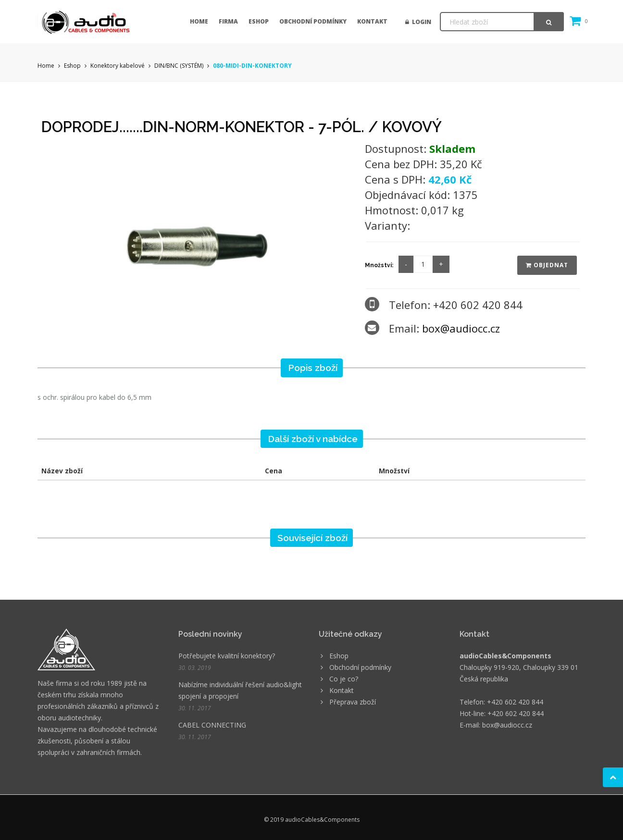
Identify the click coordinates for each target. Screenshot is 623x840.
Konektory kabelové (118, 66)
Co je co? (344, 679)
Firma (228, 21)
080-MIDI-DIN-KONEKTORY (252, 66)
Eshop (259, 21)
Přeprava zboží (353, 702)
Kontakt (372, 21)
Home (199, 21)
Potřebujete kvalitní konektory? (227, 656)
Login (418, 22)
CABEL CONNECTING (212, 725)
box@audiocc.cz (461, 328)
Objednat (547, 265)
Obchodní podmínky (313, 21)
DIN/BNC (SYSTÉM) (179, 66)
